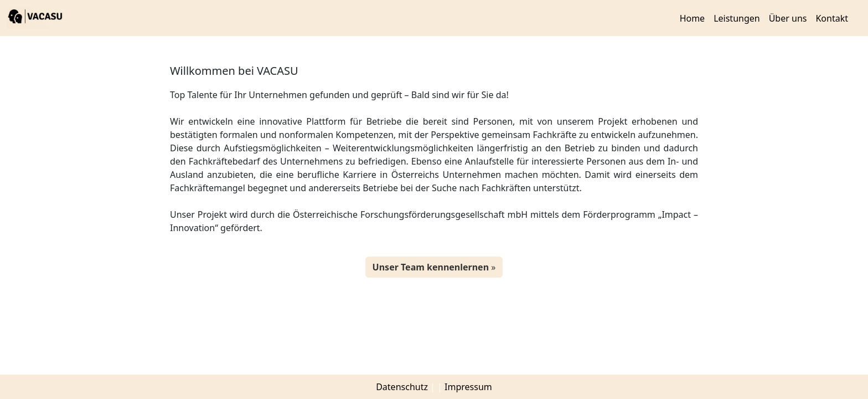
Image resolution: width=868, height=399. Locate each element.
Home (693, 18)
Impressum (468, 387)
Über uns (788, 18)
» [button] (434, 267)
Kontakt (832, 18)
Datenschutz (402, 387)
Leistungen (737, 18)
